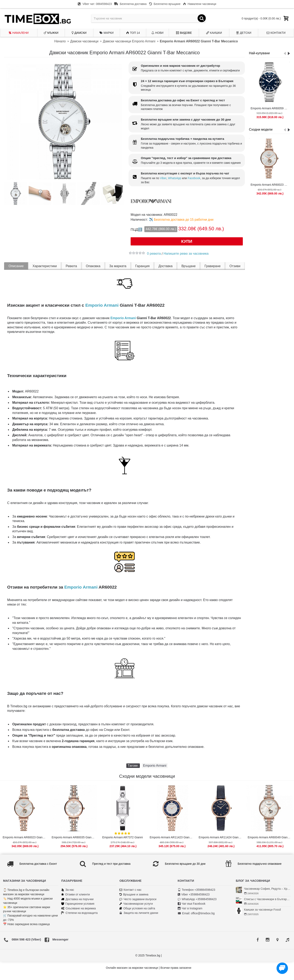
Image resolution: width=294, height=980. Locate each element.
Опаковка (93, 266)
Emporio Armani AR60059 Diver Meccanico (270, 108)
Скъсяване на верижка (79, 908)
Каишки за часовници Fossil (262, 910)
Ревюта (71, 266)
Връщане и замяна (134, 895)
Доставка (166, 266)
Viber (163, 178)
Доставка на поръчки (77, 899)
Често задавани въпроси (138, 899)
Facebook (194, 178)
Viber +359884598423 (194, 895)
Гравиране (213, 266)
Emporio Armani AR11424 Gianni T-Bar (221, 837)
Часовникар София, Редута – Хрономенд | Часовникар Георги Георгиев (267, 889)
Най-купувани (259, 53)
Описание (16, 266)
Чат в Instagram (190, 908)
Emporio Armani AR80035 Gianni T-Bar (74, 837)
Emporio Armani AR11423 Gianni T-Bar (172, 837)
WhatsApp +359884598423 (197, 899)
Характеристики (45, 266)
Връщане (188, 266)
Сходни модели (261, 129)
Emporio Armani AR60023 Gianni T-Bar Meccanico (270, 185)
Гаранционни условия (78, 904)
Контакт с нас (130, 890)
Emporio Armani (102, 305)
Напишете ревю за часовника (186, 254)
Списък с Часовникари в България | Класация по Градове (267, 899)
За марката (118, 266)
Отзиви (235, 266)
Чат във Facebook (192, 904)
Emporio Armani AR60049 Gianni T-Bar (270, 837)
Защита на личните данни (139, 913)
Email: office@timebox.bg (196, 913)
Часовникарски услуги (136, 904)
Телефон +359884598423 (197, 890)
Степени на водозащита (79, 913)
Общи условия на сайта (137, 908)
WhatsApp (175, 178)
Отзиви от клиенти (76, 895)
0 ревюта (154, 254)
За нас (68, 890)
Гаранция (142, 266)
